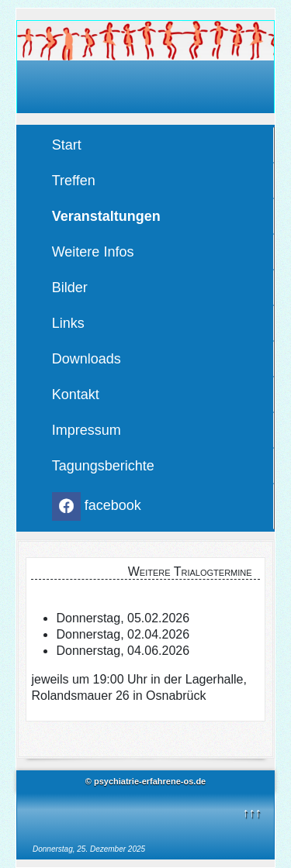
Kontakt (76, 394)
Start (67, 145)
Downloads (87, 359)
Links (68, 323)
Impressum (87, 430)
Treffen (74, 181)
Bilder (70, 288)
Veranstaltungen (106, 216)
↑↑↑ (251, 813)
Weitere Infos (93, 252)
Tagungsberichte (103, 466)
